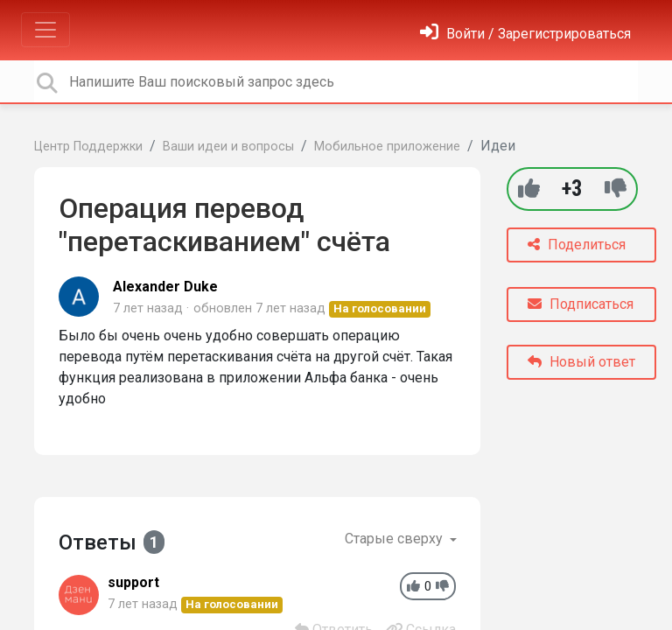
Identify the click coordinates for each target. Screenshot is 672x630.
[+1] (529, 189)
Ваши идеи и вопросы (228, 147)
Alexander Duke (165, 287)
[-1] (616, 189)
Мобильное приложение (387, 147)
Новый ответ (581, 362)
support (133, 582)
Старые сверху (395, 539)
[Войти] (525, 34)
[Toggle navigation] (45, 30)
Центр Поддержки (88, 147)
